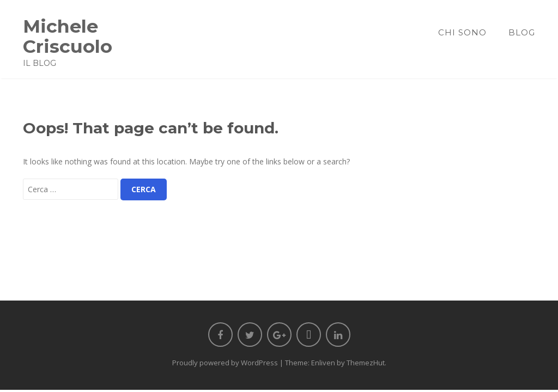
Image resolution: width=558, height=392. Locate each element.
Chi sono (462, 32)
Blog (522, 32)
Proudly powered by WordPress (225, 363)
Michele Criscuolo (68, 36)
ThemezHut (366, 363)
